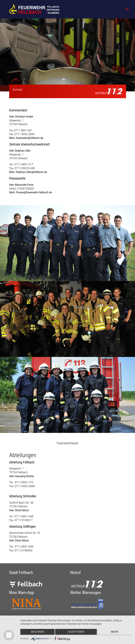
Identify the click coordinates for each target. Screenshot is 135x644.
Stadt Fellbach (21, 573)
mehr (115, 632)
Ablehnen (37, 632)
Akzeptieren (76, 632)
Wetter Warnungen (86, 593)
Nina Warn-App (22, 593)
